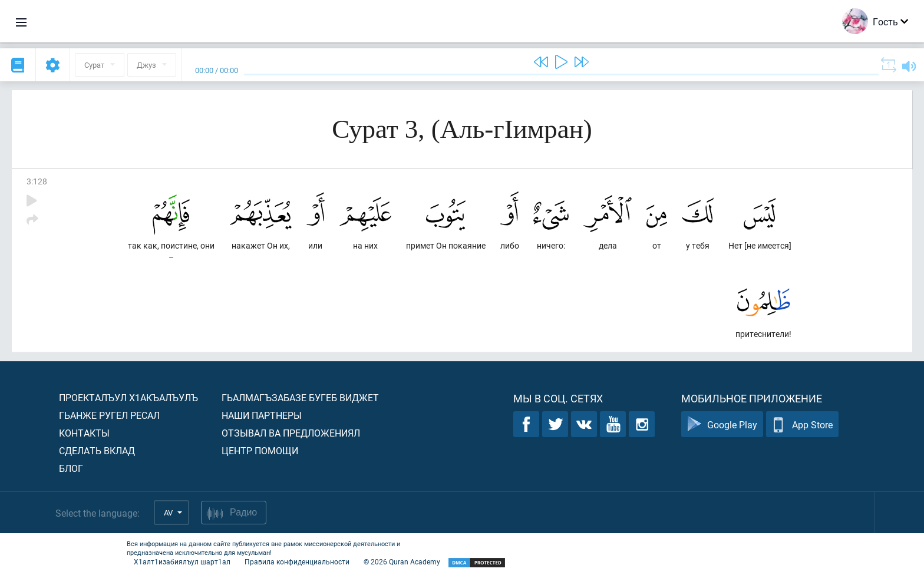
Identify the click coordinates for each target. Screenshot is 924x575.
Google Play (722, 424)
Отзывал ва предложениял (291, 433)
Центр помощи (260, 450)
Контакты (84, 433)
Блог (71, 468)
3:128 (37, 181)
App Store (802, 424)
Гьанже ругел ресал (109, 415)
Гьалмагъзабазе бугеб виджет (300, 397)
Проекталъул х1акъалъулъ (128, 397)
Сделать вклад (97, 450)
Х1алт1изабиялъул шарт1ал (182, 561)
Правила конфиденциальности (297, 561)
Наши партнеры (262, 415)
